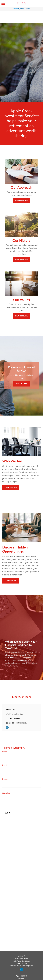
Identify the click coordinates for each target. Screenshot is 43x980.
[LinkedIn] (7, 727)
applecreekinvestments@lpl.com (18, 723)
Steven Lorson (11, 709)
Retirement (21, 978)
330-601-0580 (14, 718)
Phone (5, 779)
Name (5, 751)
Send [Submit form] (7, 813)
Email (5, 765)
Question (6, 793)
